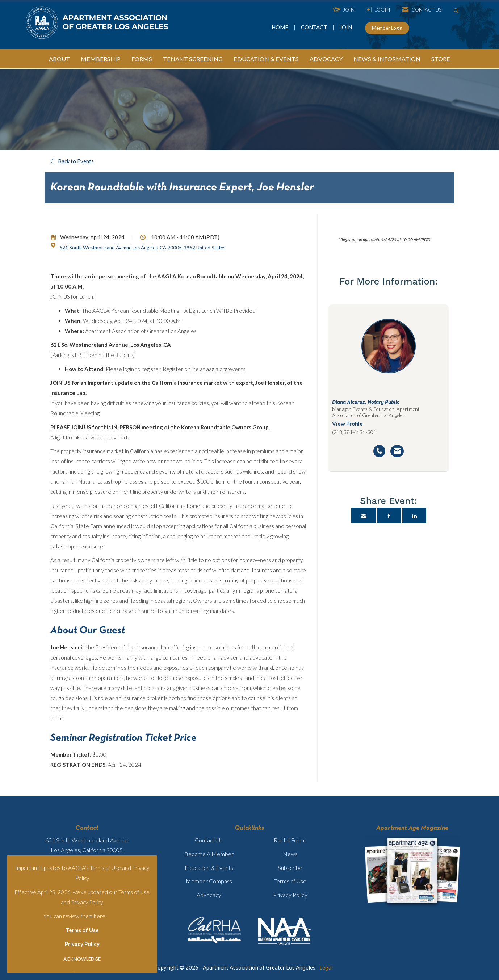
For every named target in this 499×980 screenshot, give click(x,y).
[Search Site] (457, 10)
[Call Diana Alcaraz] (379, 451)
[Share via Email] (364, 516)
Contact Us (209, 840)
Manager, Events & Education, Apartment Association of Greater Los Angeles (376, 412)
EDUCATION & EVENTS (266, 59)
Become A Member (209, 854)
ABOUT (59, 59)
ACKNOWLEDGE (82, 959)
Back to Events (72, 161)
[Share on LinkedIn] (414, 516)
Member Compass (209, 881)
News (290, 854)
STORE (441, 59)
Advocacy (209, 895)
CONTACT (315, 27)
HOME (280, 27)
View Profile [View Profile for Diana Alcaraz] (347, 424)
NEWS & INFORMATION (387, 59)
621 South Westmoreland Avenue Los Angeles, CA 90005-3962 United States (142, 248)
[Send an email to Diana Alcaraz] (397, 451)
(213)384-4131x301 (354, 432)
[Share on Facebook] (389, 516)
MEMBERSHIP (101, 59)
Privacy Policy (82, 944)
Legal (326, 967)
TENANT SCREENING (193, 59)
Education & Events (209, 868)
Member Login (387, 28)
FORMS (142, 59)
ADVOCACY (326, 59)
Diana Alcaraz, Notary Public (366, 402)
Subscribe (290, 868)
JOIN (346, 27)
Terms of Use (82, 930)
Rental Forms (290, 840)
